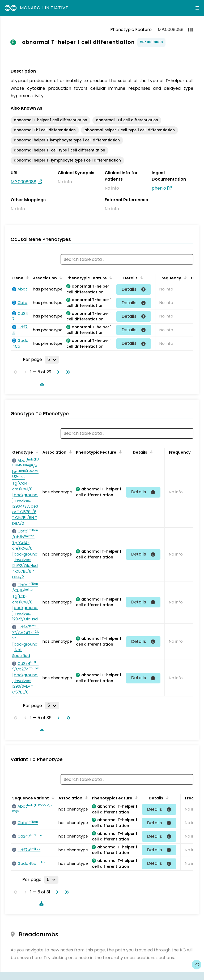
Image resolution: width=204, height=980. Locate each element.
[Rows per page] (52, 360)
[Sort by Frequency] (184, 278)
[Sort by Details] (141, 278)
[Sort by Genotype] (36, 452)
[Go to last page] (67, 372)
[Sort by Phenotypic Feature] (110, 278)
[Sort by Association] (60, 278)
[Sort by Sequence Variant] (52, 798)
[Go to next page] (57, 372)
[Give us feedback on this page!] (197, 965)
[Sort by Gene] (27, 278)
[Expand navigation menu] (197, 8)
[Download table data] (41, 383)
